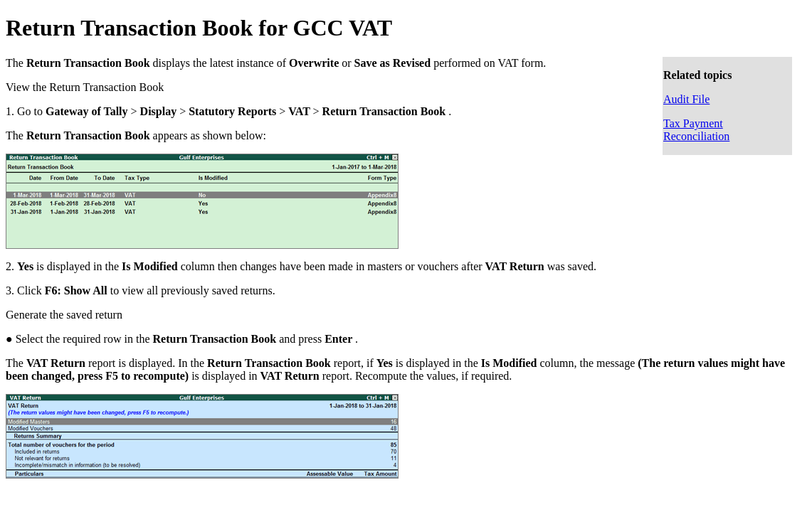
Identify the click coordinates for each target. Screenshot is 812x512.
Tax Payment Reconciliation (696, 130)
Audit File (686, 99)
